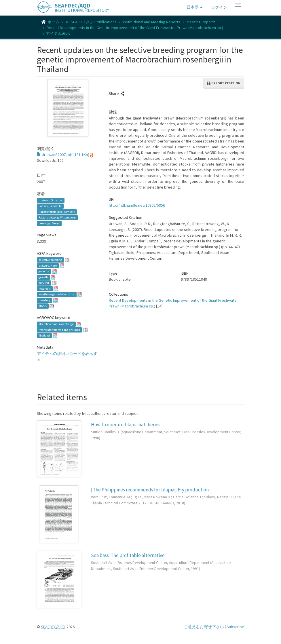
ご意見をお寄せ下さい (204, 627)
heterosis (45, 289)
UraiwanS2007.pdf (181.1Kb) (63, 155)
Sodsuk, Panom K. (50, 206)
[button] (194, 7)
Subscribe (235, 627)
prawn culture (48, 266)
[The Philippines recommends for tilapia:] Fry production (150, 490)
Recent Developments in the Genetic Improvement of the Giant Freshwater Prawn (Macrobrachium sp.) (135, 28)
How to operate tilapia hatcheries (126, 425)
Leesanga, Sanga (49, 223)
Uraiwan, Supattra (51, 200)
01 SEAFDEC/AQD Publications (91, 22)
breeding (44, 300)
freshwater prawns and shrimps (59, 330)
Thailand (44, 336)
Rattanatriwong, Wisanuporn (57, 217)
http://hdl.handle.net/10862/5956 (137, 205)
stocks (43, 306)
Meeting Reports (201, 22)
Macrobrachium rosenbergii (56, 324)
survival (44, 283)
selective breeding (50, 260)
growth (43, 277)
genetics (44, 271)
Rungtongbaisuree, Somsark (57, 212)
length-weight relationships (57, 294)
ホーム (54, 22)
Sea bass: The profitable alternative (128, 555)
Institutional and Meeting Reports (152, 22)
